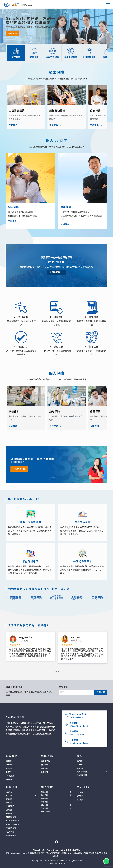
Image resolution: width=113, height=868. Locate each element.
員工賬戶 (80, 796)
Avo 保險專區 (46, 812)
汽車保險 (45, 795)
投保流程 (80, 768)
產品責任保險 (11, 835)
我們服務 (9, 765)
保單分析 (9, 768)
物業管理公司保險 (12, 824)
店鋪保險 (9, 802)
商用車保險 (10, 832)
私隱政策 (9, 779)
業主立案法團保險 (12, 820)
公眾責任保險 (11, 828)
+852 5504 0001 (77, 717)
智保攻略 (45, 768)
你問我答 (17, 469)
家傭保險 (45, 802)
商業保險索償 (82, 772)
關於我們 (9, 761)
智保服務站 (45, 761)
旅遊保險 (45, 792)
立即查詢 (12, 33)
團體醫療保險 (11, 817)
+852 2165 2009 (77, 734)
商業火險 (9, 814)
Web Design (55, 863)
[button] (108, 4)
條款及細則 (10, 776)
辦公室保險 (10, 806)
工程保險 (9, 799)
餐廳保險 (9, 792)
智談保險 (45, 765)
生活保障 (45, 808)
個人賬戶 (80, 800)
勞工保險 (9, 796)
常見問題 (80, 765)
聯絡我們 (80, 761)
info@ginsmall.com (79, 726)
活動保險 (9, 810)
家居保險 (45, 798)
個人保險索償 (82, 775)
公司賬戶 (80, 792)
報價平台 (9, 772)
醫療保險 (45, 805)
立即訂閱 (101, 692)
